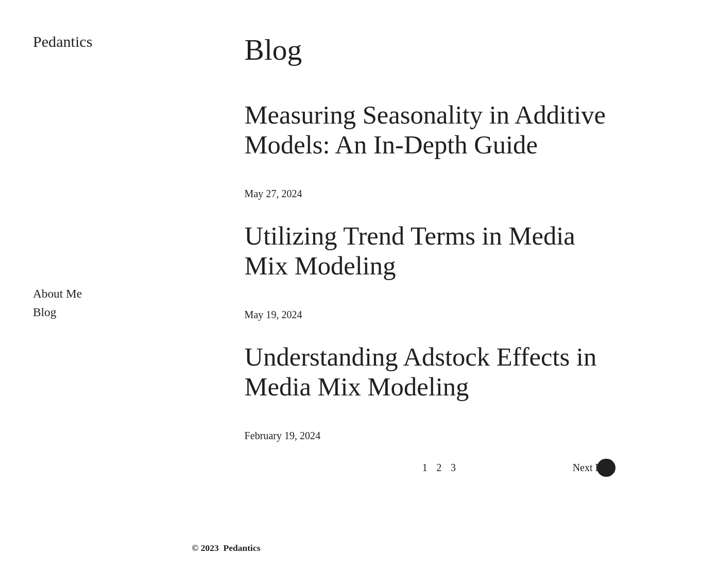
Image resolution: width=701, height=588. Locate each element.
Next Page (594, 468)
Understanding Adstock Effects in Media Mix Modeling (421, 372)
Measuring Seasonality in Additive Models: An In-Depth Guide (425, 130)
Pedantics (63, 42)
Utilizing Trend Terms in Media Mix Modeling (410, 251)
